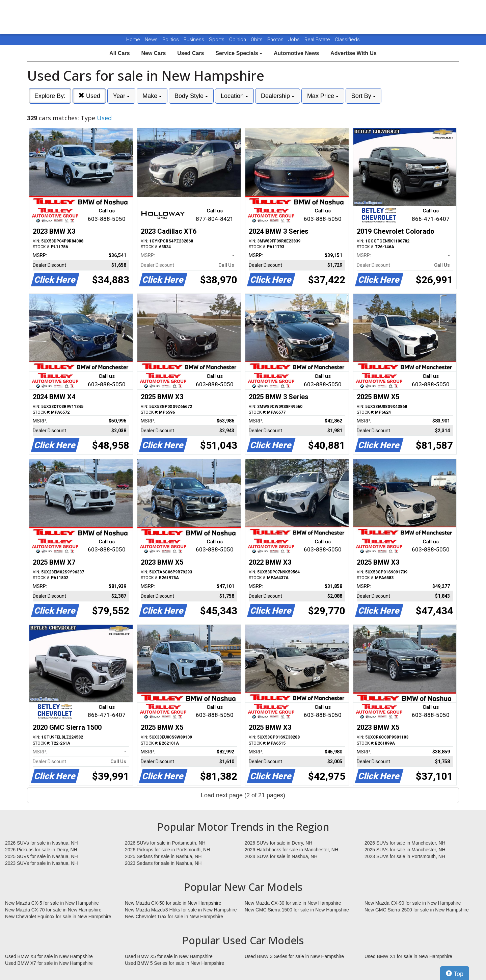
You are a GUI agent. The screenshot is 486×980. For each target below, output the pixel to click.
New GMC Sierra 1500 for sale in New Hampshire (297, 910)
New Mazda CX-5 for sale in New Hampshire (52, 903)
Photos (276, 40)
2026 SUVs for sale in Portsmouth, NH (165, 843)
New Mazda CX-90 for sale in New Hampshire (413, 903)
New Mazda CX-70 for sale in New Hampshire (53, 910)
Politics (171, 40)
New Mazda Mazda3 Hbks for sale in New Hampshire (181, 910)
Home (133, 40)
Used (89, 96)
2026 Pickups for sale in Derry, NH (41, 850)
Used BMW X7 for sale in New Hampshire (49, 963)
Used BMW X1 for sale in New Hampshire (408, 956)
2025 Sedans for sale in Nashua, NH (163, 856)
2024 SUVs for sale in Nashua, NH (281, 856)
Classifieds (347, 40)
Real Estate (318, 40)
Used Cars (191, 53)
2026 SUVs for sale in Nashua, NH (42, 843)
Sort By (363, 96)
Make (152, 96)
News (151, 40)
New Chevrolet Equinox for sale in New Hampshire (58, 917)
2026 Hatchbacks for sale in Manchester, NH (291, 850)
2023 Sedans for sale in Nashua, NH (163, 863)
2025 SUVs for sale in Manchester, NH (405, 850)
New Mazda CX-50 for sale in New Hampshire (173, 903)
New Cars (153, 53)
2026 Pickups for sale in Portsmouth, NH (167, 850)
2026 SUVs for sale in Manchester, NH (405, 843)
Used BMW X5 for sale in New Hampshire (169, 956)
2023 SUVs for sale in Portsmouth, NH (405, 856)
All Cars (119, 53)
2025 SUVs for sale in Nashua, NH (42, 856)
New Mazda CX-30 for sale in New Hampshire (293, 903)
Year (121, 96)
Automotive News (296, 53)
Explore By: (50, 96)
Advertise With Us (354, 53)
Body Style (191, 96)
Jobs (295, 40)
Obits (257, 40)
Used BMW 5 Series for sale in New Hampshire (174, 963)
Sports (217, 40)
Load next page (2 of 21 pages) (243, 795)
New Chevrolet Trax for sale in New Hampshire (174, 917)
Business (195, 40)
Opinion (238, 40)
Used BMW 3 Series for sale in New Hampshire (294, 956)
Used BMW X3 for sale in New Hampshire (49, 956)
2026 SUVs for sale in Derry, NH (278, 843)
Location (234, 96)
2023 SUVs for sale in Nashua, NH (42, 863)
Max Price (323, 96)
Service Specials (239, 53)
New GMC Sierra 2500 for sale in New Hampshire (417, 910)
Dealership (278, 96)
